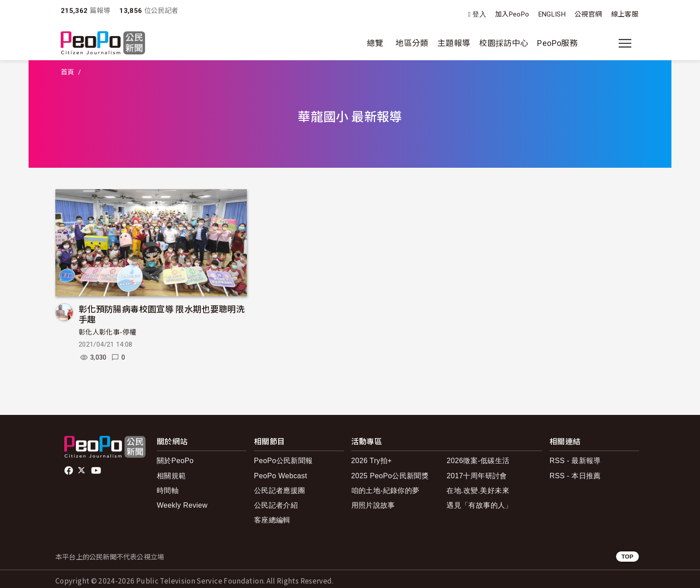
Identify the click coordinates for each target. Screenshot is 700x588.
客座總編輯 (272, 520)
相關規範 (171, 476)
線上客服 (625, 14)
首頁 (68, 72)
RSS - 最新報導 (575, 461)
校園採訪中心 (504, 43)
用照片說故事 (373, 505)
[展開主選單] (625, 43)
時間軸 (168, 491)
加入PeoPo (512, 14)
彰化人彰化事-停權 (107, 332)
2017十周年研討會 (477, 476)
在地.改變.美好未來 (478, 491)
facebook (69, 471)
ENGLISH (552, 14)
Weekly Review (182, 505)
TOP (627, 557)
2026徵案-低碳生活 (478, 461)
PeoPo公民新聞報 (283, 461)
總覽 (375, 43)
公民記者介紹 (276, 505)
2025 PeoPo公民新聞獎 (390, 476)
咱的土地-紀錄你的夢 (385, 491)
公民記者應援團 (280, 491)
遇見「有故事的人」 (479, 505)
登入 (479, 14)
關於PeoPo (175, 461)
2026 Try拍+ (372, 461)
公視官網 (588, 14)
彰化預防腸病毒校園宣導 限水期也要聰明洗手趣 (162, 314)
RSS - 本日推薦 (575, 476)
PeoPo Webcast (281, 476)
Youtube (97, 471)
